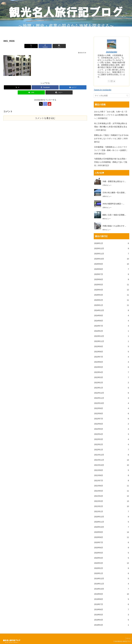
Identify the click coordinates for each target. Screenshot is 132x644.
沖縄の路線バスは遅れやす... (114, 226)
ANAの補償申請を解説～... (113, 204)
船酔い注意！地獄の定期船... (114, 215)
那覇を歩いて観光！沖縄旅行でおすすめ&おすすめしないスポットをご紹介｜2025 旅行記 (111, 139)
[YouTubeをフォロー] (49, 104)
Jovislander (112, 52)
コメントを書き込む (45, 118)
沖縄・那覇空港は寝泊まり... (114, 181)
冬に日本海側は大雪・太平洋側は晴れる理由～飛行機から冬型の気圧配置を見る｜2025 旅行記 (111, 127)
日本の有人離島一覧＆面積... (114, 193)
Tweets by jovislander (103, 90)
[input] (112, 96)
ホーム (128, 638)
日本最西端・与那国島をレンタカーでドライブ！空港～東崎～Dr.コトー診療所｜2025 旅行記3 (111, 150)
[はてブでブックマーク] (73, 87)
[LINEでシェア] (31, 92)
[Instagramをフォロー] (45, 104)
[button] (59, 46)
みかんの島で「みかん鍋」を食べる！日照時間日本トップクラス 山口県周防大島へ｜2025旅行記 (111, 115)
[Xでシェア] (31, 46)
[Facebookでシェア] (45, 46)
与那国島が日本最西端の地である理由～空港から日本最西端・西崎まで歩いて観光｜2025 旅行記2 (111, 162)
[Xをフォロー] (41, 104)
